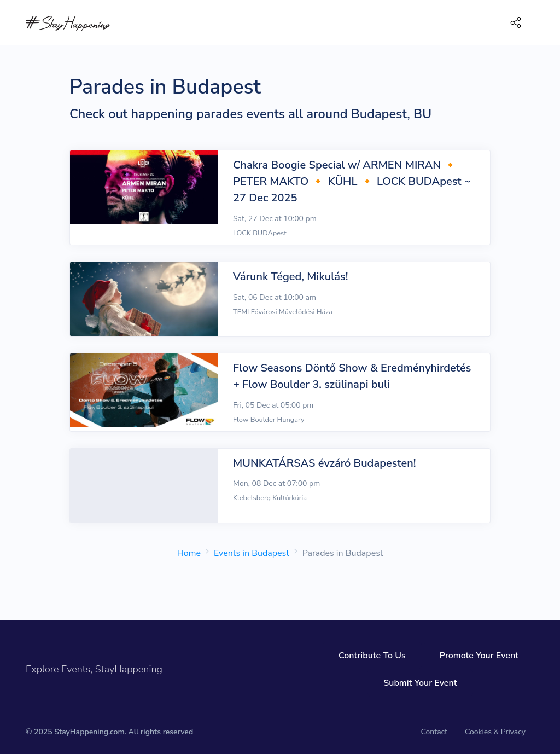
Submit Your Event (420, 683)
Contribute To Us (372, 656)
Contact (434, 732)
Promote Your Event (479, 656)
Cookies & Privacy (495, 732)
